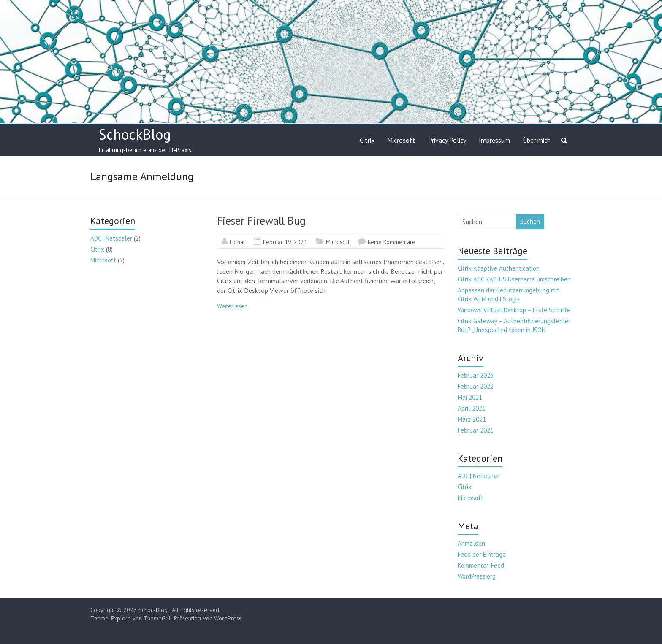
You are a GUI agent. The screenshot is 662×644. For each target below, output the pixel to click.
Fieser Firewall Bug (261, 221)
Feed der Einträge (482, 554)
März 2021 (472, 419)
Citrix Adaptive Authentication (499, 268)
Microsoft (401, 140)
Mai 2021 (470, 397)
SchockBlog (135, 134)
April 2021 (472, 408)
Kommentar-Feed (481, 565)
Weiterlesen (232, 306)
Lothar (237, 242)
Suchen (530, 221)
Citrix (367, 140)
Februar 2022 (476, 386)
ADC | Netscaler (111, 238)
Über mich (537, 140)
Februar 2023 (476, 375)
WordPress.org (477, 576)
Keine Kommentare (392, 242)
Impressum (494, 140)
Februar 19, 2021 (285, 242)
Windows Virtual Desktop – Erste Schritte (514, 310)
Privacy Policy (447, 140)
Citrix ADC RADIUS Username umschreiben (514, 279)
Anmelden (471, 543)
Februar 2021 (476, 430)
